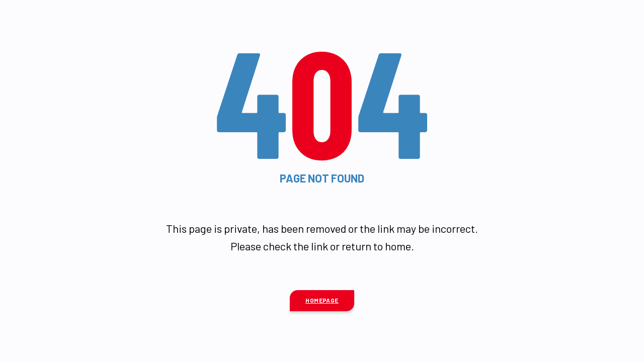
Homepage (322, 300)
